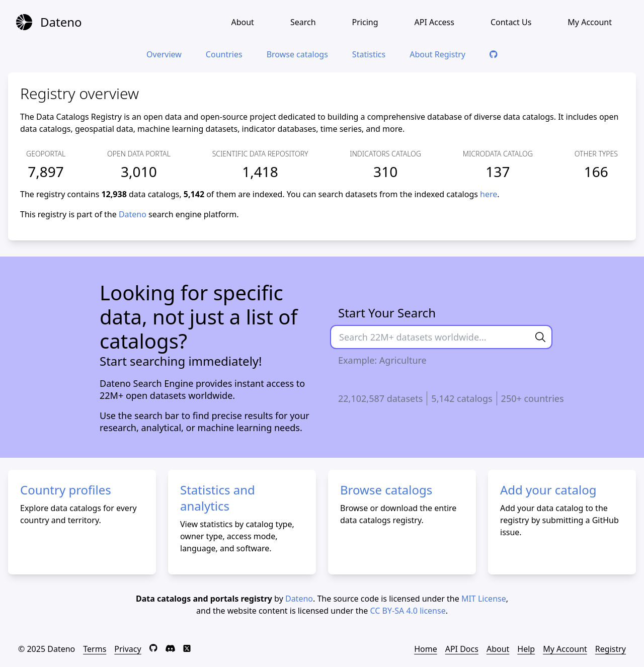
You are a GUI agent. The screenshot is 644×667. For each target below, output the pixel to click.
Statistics (369, 54)
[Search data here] (430, 337)
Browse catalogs (297, 54)
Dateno (133, 214)
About (242, 22)
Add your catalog (548, 490)
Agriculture (403, 360)
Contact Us (511, 22)
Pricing (365, 22)
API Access (434, 22)
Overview (164, 54)
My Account (590, 22)
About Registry (437, 54)
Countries (224, 54)
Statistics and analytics (218, 498)
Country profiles (66, 490)
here (489, 194)
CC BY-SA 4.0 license (408, 611)
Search (303, 22)
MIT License (484, 599)
